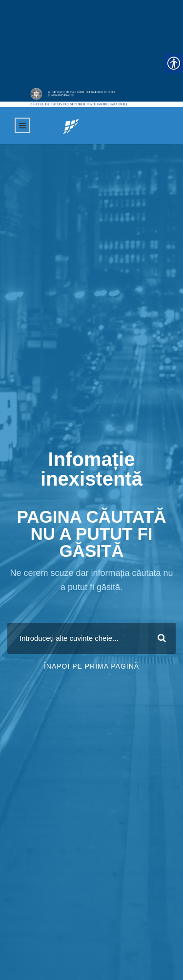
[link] (71, 126)
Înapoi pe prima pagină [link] (91, 666)
